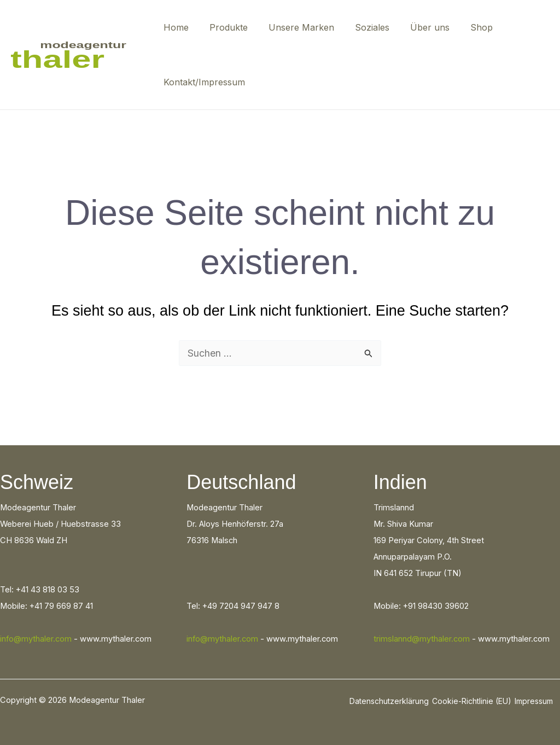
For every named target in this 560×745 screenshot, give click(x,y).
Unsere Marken (293, 27)
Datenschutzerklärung (389, 701)
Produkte (224, 27)
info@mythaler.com (36, 639)
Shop (463, 27)
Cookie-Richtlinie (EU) (472, 701)
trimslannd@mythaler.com (422, 639)
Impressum (534, 701)
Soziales (361, 27)
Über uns (415, 27)
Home (174, 27)
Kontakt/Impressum (203, 82)
